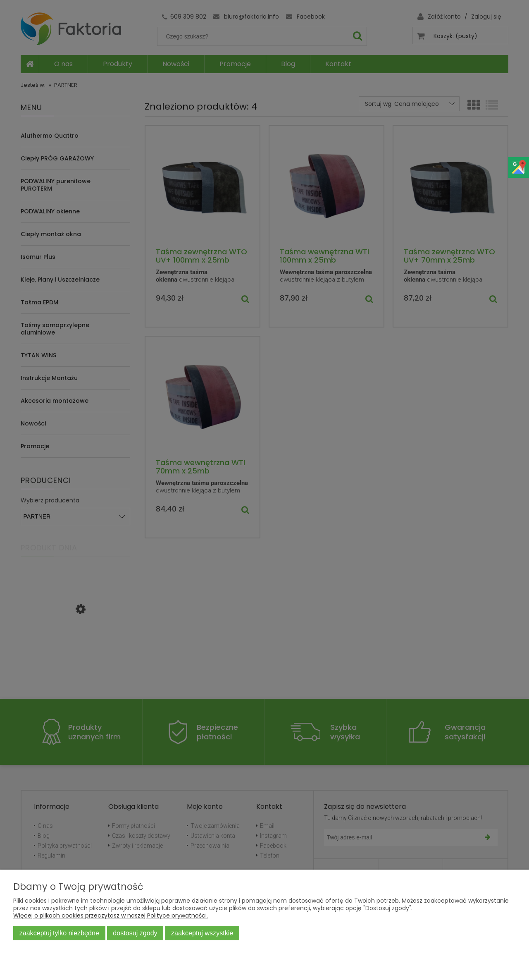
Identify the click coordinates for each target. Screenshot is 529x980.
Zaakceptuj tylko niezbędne (59, 933)
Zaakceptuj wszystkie (202, 933)
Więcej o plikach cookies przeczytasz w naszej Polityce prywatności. (111, 915)
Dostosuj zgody (135, 933)
